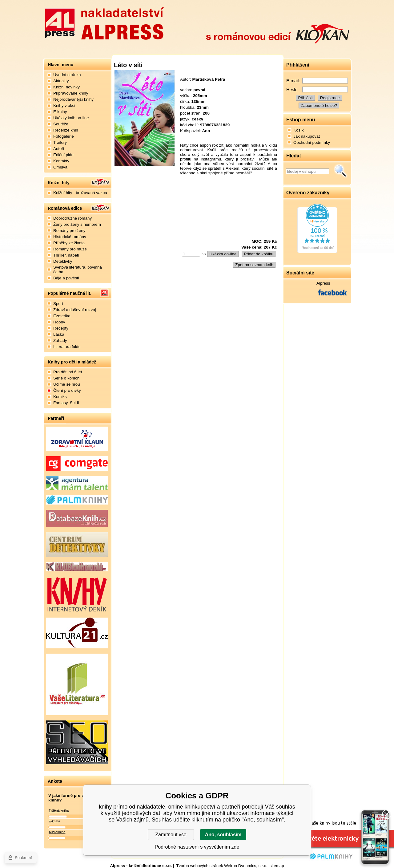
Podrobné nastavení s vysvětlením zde (197, 847)
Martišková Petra (209, 79)
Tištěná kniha (59, 810)
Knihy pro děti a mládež (72, 362)
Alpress (323, 283)
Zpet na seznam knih (254, 265)
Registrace (330, 98)
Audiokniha (57, 832)
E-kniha (54, 821)
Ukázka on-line (223, 254)
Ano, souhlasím (223, 835)
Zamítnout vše (171, 835)
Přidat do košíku (259, 254)
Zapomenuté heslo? (319, 105)
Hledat (341, 171)
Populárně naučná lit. (70, 293)
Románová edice (65, 208)
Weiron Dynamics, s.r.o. (246, 866)
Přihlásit (305, 98)
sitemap (277, 866)
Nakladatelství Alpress (104, 22)
